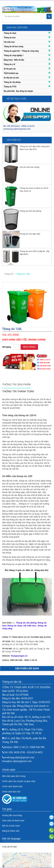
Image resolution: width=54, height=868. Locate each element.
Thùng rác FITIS (10, 87)
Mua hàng (29, 347)
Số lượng (6, 347)
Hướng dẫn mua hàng (12, 815)
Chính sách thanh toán (12, 786)
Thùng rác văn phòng (12, 82)
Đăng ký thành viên (11, 831)
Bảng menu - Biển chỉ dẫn (14, 60)
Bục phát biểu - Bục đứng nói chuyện (18, 91)
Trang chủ (9, 274)
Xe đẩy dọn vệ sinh (11, 78)
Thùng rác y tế (9, 64)
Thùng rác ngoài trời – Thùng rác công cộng (21, 51)
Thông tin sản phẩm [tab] (16, 385)
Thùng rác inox (10, 38)
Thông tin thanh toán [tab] (18, 391)
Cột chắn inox (9, 42)
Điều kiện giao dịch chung (14, 776)
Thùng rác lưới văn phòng (30, 211)
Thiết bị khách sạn (11, 73)
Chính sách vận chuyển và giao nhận (19, 781)
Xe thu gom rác (10, 69)
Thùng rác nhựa (10, 33)
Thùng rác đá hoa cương (13, 46)
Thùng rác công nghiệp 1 (14, 55)
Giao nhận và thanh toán (13, 821)
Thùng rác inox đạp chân (30, 234)
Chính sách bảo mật (11, 792)
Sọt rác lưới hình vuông (29, 167)
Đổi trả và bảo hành (11, 826)
